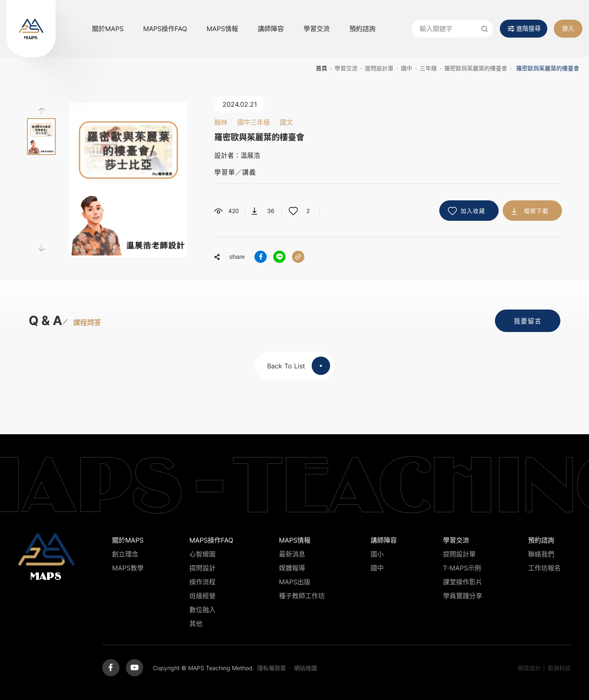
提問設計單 (379, 68)
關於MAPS (108, 29)
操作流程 (202, 582)
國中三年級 (254, 122)
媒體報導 (292, 568)
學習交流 (317, 29)
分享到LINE (279, 257)
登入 (568, 28)
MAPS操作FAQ (165, 29)
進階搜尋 (528, 28)
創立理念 (125, 554)
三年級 (428, 68)
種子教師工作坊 (302, 596)
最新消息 (292, 554)
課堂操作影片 (463, 582)
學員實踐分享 (463, 596)
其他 (196, 624)
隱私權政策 (272, 668)
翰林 (221, 122)
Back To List (299, 366)
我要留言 (528, 321)
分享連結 (298, 257)
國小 (377, 554)
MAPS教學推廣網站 (31, 29)
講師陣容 (271, 29)
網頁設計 (529, 668)
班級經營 (202, 596)
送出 (484, 29)
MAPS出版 (295, 582)
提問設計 (202, 568)
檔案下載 (536, 211)
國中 (407, 68)
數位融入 (202, 610)
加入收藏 (473, 211)
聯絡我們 (541, 554)
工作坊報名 (544, 568)
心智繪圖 (202, 554)
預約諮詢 (362, 29)
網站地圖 (306, 668)
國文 (286, 122)
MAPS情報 (222, 29)
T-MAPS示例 (462, 568)
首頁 (321, 68)
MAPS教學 (128, 568)
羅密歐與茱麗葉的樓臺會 (476, 68)
